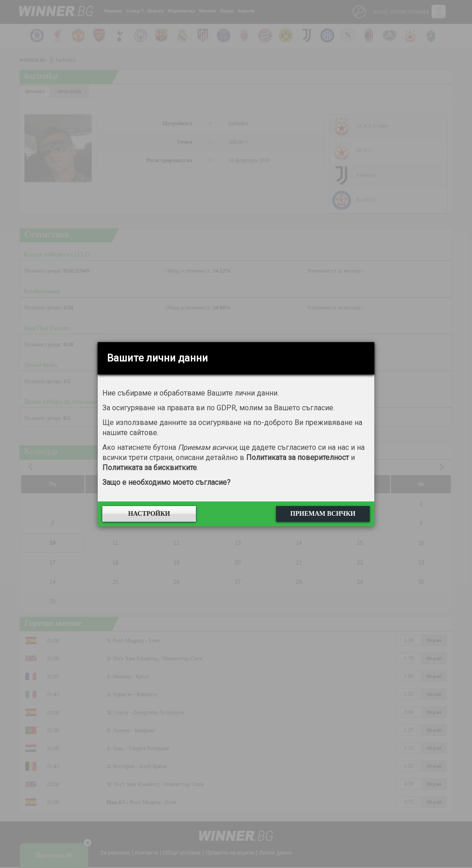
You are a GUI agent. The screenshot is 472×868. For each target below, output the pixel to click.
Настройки (149, 514)
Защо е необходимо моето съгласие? (166, 482)
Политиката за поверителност (298, 457)
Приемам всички (323, 514)
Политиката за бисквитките (150, 468)
